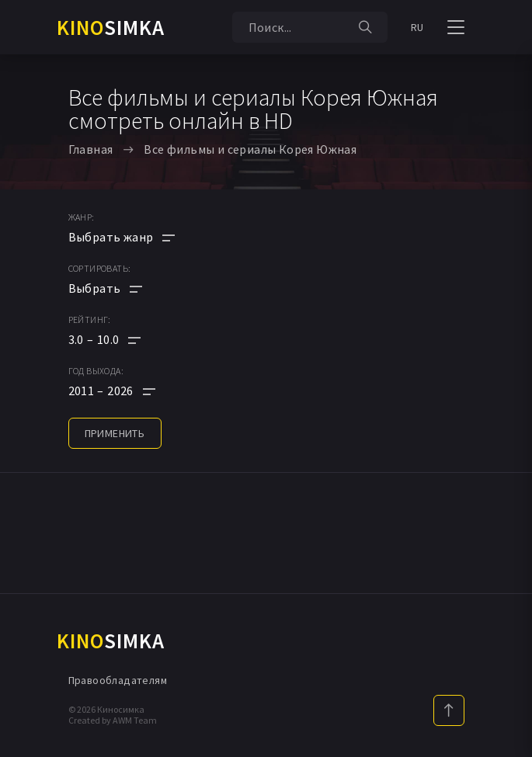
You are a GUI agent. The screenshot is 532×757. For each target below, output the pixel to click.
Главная (91, 149)
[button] (122, 339)
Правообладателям (118, 680)
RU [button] (417, 27)
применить (115, 433)
